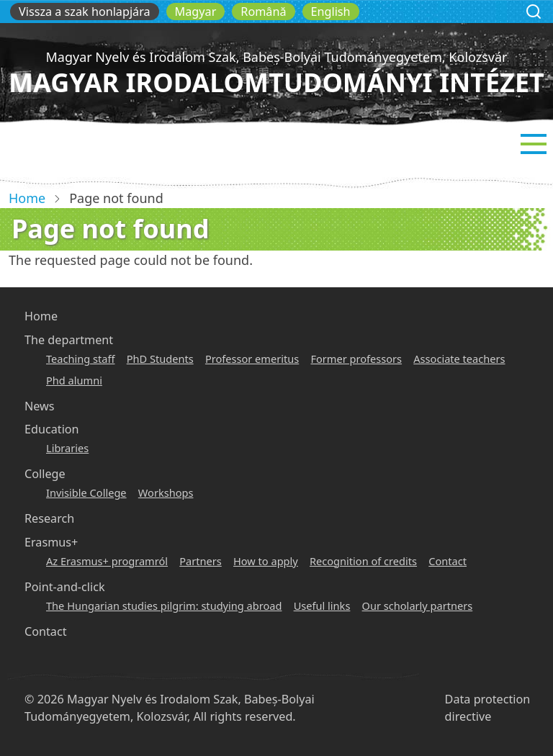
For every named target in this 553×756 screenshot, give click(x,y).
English (331, 12)
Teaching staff (80, 359)
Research (49, 518)
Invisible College (86, 492)
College (45, 474)
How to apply (266, 561)
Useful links (322, 606)
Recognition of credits (363, 561)
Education (52, 429)
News (40, 406)
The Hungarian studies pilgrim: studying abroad (164, 606)
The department (69, 340)
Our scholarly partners (418, 606)
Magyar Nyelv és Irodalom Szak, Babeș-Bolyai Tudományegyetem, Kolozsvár (276, 57)
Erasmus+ (51, 542)
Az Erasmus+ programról (107, 561)
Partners (201, 561)
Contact (448, 561)
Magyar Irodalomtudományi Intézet (276, 82)
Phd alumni (74, 380)
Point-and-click (65, 587)
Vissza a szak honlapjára (85, 12)
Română (263, 12)
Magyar (196, 12)
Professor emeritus (252, 359)
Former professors (356, 359)
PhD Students (160, 359)
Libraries (67, 448)
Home (27, 198)
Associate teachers (459, 359)
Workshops (166, 492)
